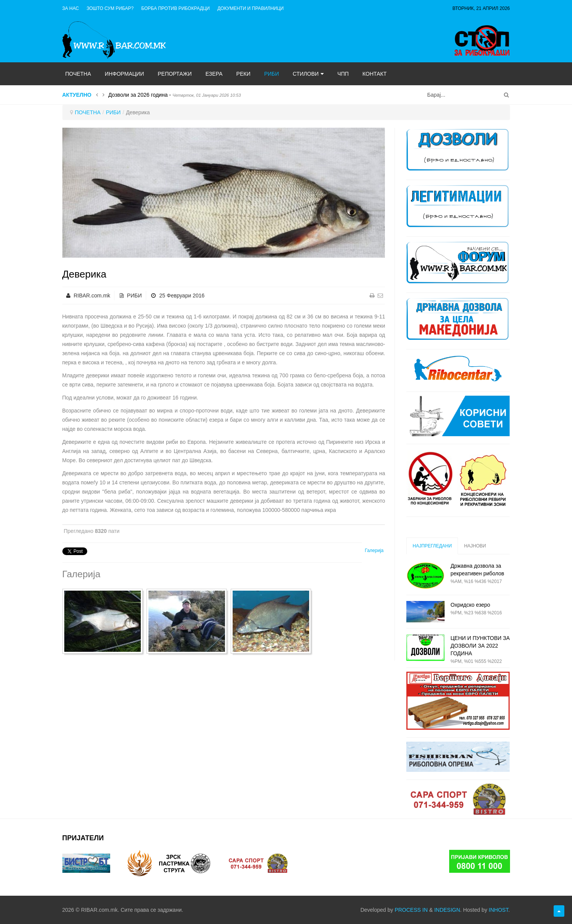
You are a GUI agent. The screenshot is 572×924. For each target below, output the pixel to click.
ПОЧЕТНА (88, 112)
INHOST (498, 910)
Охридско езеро (470, 605)
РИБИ (113, 112)
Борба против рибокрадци (175, 8)
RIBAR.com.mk (92, 296)
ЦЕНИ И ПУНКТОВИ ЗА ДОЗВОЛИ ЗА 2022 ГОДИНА (480, 646)
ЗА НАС (71, 8)
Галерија (374, 551)
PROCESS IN (411, 910)
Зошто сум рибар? (110, 8)
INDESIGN (447, 910)
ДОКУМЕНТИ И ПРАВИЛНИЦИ (250, 8)
